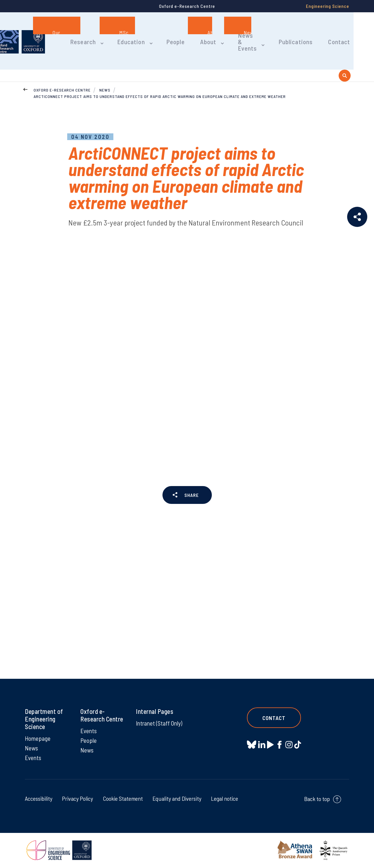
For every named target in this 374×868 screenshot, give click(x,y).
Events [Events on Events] (33, 758)
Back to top (317, 799)
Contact (343, 35)
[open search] (345, 63)
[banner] (41, 35)
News (105, 78)
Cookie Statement (123, 799)
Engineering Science (328, 6)
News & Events (258, 35)
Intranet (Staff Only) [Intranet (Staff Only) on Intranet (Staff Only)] (153, 727)
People (191, 35)
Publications (303, 35)
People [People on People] (89, 740)
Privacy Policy (77, 799)
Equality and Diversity (177, 799)
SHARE (191, 485)
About (222, 35)
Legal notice (225, 799)
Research (105, 35)
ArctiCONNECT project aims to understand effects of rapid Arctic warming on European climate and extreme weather (160, 85)
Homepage (38, 738)
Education (150, 35)
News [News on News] (32, 748)
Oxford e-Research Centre (62, 78)
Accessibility (39, 799)
